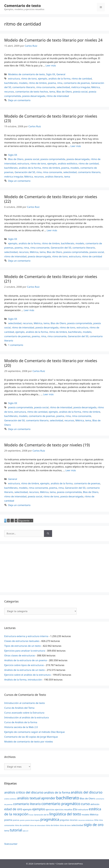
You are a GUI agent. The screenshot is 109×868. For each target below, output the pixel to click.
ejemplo (43, 79)
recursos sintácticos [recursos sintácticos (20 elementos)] (86, 820)
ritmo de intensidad (58, 96)
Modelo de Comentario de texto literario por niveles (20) (51, 363)
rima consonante (46, 87)
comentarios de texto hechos (32, 92)
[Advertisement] (54, 568)
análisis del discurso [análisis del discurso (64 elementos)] (87, 792)
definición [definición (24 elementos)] (95, 804)
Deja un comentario (19, 100)
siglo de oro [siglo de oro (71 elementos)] (94, 825)
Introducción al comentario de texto (25, 703)
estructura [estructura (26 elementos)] (83, 809)
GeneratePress (76, 864)
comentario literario (24, 87)
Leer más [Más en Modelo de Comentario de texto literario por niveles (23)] (76, 146)
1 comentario (16, 345)
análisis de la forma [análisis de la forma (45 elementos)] (57, 792)
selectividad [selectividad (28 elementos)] (77, 825)
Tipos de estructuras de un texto (22, 646)
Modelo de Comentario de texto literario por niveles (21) (51, 279)
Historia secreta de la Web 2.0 (21, 727)
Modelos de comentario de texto (26, 74)
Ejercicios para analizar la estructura (25, 651)
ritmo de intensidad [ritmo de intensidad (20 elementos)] (37, 825)
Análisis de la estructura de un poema (26, 660)
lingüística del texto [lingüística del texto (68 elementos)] (65, 814)
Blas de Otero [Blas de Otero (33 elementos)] (87, 798)
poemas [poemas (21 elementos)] (16, 820)
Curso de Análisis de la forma (21, 722)
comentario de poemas (77, 83)
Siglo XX (51, 74)
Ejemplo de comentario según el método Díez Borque (34, 732)
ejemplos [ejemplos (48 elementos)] (39, 809)
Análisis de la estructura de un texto (24, 670)
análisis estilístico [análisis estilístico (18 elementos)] (10, 799)
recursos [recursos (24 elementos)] (74, 820)
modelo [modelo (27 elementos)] (86, 815)
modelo (23, 83)
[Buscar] (48, 534)
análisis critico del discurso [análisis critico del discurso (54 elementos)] (24, 792)
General (61, 74)
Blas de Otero (64, 92)
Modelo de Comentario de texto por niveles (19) (47, 445)
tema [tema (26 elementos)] (7, 831)
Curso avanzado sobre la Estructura (24, 713)
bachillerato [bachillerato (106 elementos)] (68, 798)
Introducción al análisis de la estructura (26, 717)
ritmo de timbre (38, 83)
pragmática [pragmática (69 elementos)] (50, 819)
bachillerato (11, 83)
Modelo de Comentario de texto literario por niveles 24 (53, 40)
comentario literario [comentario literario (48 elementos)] (27, 804)
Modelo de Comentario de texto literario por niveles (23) (51, 118)
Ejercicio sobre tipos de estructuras (24, 665)
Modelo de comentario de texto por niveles (29, 742)
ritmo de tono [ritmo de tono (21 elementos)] (65, 825)
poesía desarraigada (34, 96)
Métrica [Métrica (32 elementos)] (94, 814)
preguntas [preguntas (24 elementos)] (64, 820)
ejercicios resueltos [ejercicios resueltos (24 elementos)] (64, 809)
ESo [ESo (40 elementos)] (75, 809)
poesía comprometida (53, 159)
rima (60, 83)
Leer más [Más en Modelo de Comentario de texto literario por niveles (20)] (48, 394)
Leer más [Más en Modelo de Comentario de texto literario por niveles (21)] (29, 310)
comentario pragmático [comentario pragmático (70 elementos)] (61, 804)
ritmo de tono (29, 79)
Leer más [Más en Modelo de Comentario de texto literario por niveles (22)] (52, 230)
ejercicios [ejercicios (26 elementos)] (50, 809)
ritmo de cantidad (82, 79)
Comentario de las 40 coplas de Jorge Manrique (31, 737)
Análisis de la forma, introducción (23, 680)
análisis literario (54, 177)
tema (52, 92)
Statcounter (11, 844)
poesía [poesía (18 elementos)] (22, 820)
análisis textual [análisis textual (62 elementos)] (29, 798)
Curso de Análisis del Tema (19, 708)
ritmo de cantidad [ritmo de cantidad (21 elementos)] (22, 825)
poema (52, 83)
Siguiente (26, 521)
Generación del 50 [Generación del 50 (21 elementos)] (41, 815)
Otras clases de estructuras (20, 655)
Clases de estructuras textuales (22, 641)
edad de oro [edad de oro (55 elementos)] (13, 809)
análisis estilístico (68, 163)
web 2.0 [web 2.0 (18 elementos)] (25, 831)
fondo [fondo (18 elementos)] (31, 815)
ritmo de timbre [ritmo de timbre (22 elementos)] (52, 825)
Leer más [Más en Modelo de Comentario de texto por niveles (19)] (71, 470)
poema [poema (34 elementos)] (8, 820)
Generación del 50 (25, 172)
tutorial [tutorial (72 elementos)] (16, 830)
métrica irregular (81, 87)
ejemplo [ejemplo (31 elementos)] (27, 809)
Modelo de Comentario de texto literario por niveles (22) (51, 199)
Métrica (96, 87)
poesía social (80, 92)
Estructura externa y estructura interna (26, 636)
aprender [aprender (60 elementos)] (48, 798)
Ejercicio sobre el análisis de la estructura (27, 675)
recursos (9, 92)
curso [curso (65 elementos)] (85, 804)
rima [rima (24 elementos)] (96, 820)
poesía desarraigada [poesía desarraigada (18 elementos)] (33, 820)
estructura (14, 79)
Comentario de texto (22, 6)
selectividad (63, 87)
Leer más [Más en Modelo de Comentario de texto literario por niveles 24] (51, 65)
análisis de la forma (59, 79)
